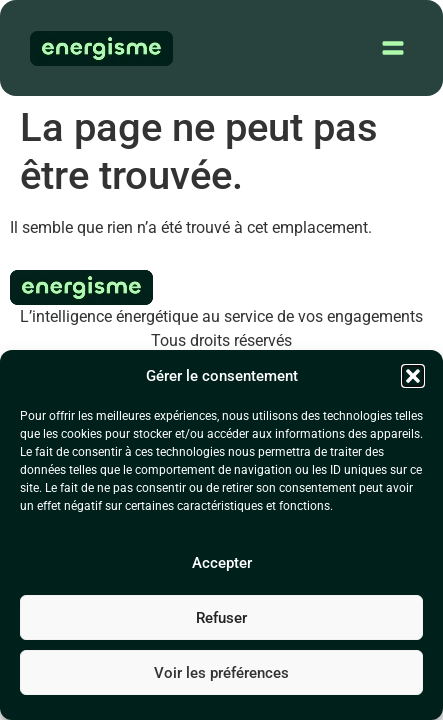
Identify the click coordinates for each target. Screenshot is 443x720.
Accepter (222, 563)
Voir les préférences (221, 673)
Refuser (221, 618)
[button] (413, 376)
